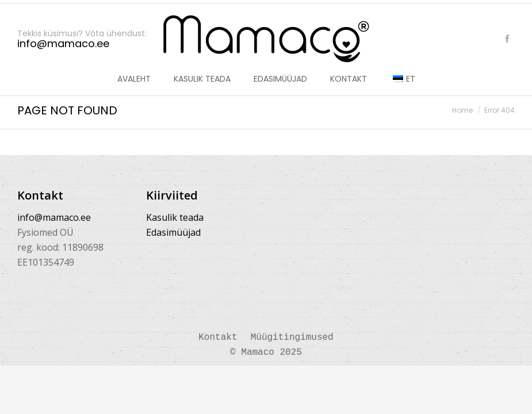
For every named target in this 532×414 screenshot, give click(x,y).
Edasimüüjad (173, 232)
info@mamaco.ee (54, 217)
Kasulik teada (175, 217)
